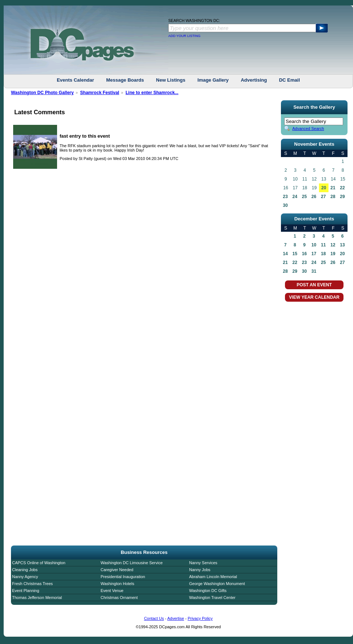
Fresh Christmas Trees (32, 584)
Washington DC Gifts (208, 591)
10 (314, 245)
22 (342, 188)
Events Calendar (75, 80)
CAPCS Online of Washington (39, 563)
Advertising (254, 80)
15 (295, 254)
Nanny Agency (25, 577)
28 (333, 197)
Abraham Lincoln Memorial (213, 577)
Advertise (176, 618)
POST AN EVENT (314, 285)
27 (323, 197)
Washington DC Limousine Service (132, 563)
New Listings (171, 80)
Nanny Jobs (200, 570)
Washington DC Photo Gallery (42, 93)
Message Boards (125, 80)
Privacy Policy (200, 618)
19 (333, 254)
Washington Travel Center (212, 598)
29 (342, 197)
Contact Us (154, 618)
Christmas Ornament (119, 598)
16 (304, 254)
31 (314, 271)
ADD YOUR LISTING (184, 36)
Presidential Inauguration (123, 577)
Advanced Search (308, 129)
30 (285, 205)
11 (323, 245)
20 (324, 188)
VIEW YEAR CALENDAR (314, 297)
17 (314, 254)
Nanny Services (203, 563)
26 (314, 197)
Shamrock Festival (100, 93)
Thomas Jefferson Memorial (37, 598)
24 (295, 197)
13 (342, 245)
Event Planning (26, 591)
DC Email (290, 80)
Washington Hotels (117, 584)
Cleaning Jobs (25, 570)
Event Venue (112, 591)
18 (323, 254)
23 (285, 197)
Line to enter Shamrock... (152, 93)
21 (333, 188)
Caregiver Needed (117, 570)
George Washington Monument (217, 584)
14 (285, 254)
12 (333, 245)
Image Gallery (213, 80)
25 (304, 197)
